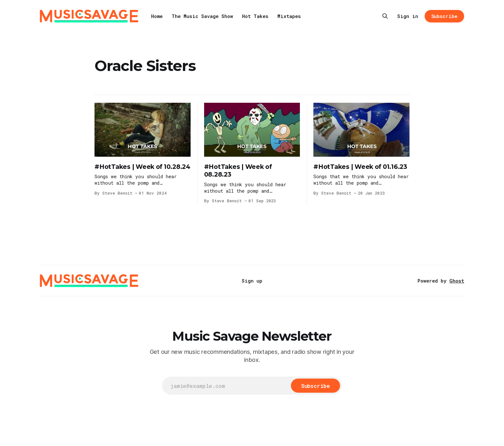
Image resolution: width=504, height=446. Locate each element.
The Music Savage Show (202, 16)
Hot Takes (255, 16)
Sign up (252, 281)
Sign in (408, 16)
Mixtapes (289, 16)
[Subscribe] (315, 386)
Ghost (457, 281)
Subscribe (444, 16)
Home (157, 16)
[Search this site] (385, 16)
